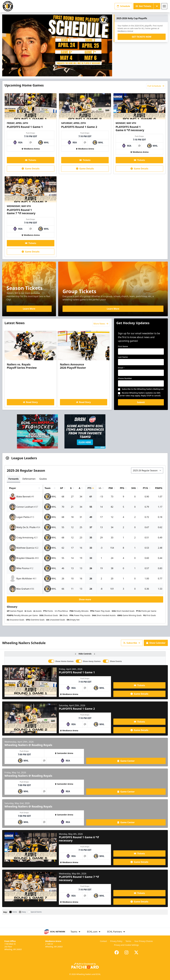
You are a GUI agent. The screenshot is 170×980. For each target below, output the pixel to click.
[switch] (51, 661)
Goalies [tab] (43, 479)
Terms (128, 941)
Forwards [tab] (14, 479)
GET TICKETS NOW (142, 37)
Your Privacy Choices (144, 941)
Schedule (123, 6)
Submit (141, 402)
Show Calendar (156, 643)
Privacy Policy (116, 941)
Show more (85, 599)
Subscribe (132, 643)
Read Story (30, 402)
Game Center (126, 761)
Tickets (31, 160)
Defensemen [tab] (29, 479)
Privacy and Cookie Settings (126, 945)
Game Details (31, 169)
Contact (104, 941)
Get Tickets (143, 6)
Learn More (29, 309)
